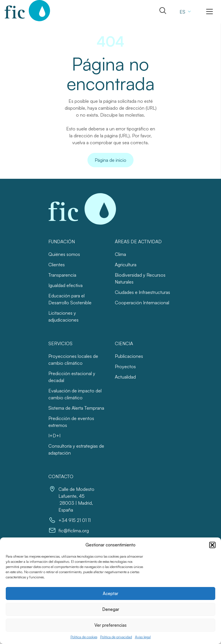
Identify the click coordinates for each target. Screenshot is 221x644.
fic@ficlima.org (74, 531)
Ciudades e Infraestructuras (142, 292)
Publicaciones (129, 356)
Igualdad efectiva (65, 285)
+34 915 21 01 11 (75, 520)
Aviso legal (143, 637)
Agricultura (126, 265)
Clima (120, 254)
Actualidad (125, 377)
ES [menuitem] (182, 12)
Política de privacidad (116, 637)
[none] (184, 12)
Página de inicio (110, 160)
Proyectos (125, 366)
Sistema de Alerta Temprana (76, 408)
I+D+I (54, 436)
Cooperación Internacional (142, 303)
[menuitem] (184, 12)
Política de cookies (84, 637)
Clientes (57, 265)
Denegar (111, 609)
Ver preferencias (110, 625)
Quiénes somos (64, 254)
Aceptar (110, 593)
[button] (212, 545)
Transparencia (62, 275)
